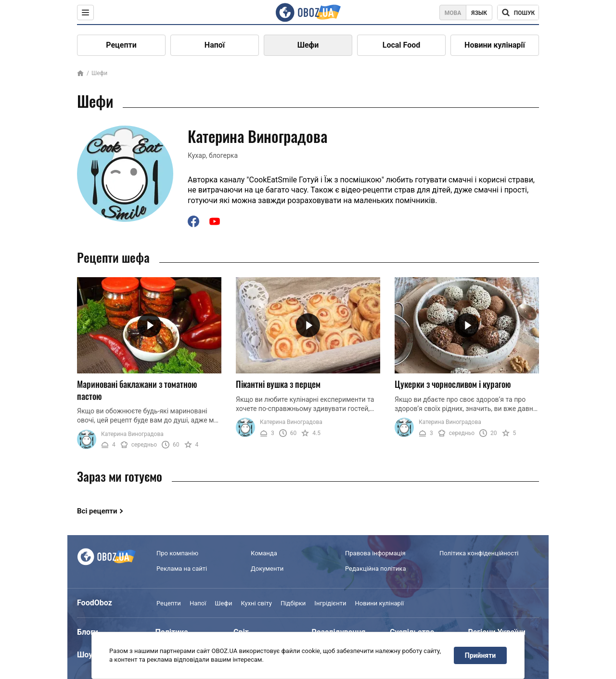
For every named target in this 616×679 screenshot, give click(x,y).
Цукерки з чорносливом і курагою (453, 384)
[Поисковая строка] (518, 13)
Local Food (401, 45)
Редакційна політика (375, 569)
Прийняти (480, 655)
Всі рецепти (97, 511)
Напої (215, 45)
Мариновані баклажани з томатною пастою (137, 390)
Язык (479, 13)
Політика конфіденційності (479, 553)
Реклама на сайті (182, 569)
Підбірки (293, 603)
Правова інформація (375, 553)
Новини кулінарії (495, 45)
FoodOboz (95, 603)
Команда (264, 553)
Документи (267, 569)
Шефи (308, 45)
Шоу (85, 655)
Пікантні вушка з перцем (278, 384)
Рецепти (121, 45)
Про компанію (177, 553)
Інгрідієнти (330, 603)
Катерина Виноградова (132, 434)
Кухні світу (256, 603)
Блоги (88, 632)
